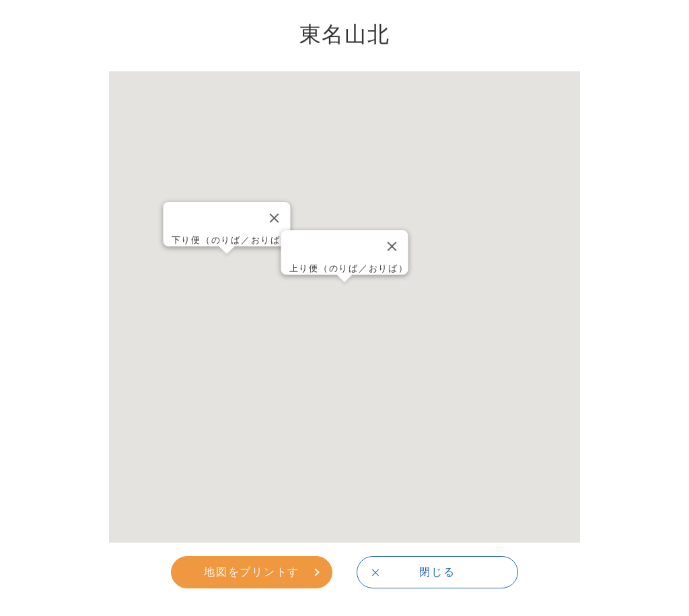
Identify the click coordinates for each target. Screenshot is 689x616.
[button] (344, 295)
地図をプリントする (252, 576)
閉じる (437, 572)
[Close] (392, 246)
